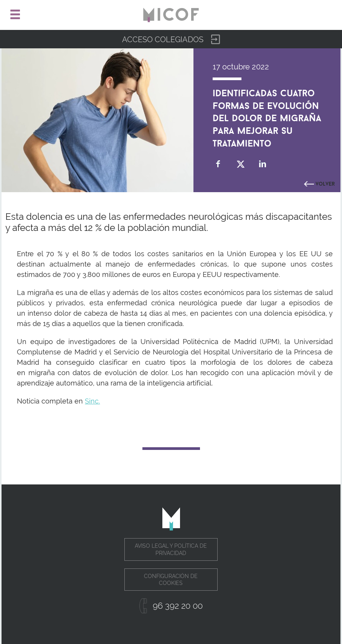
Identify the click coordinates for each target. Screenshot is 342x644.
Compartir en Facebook (218, 164)
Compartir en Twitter (240, 164)
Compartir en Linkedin (263, 164)
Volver (325, 183)
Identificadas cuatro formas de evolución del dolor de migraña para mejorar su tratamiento (267, 117)
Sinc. (92, 401)
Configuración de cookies (171, 580)
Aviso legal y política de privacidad (171, 549)
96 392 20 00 (178, 606)
